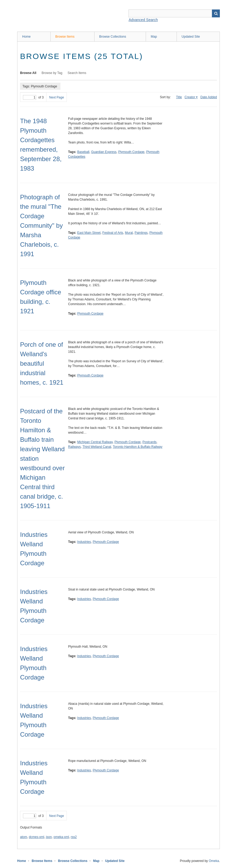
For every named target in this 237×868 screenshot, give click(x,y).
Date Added (209, 97)
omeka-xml (61, 837)
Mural (129, 233)
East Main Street (89, 233)
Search (216, 13)
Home (26, 37)
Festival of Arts (113, 233)
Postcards (150, 442)
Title (179, 97)
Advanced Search (143, 20)
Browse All (28, 73)
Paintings (141, 233)
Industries (84, 542)
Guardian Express (104, 152)
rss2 (74, 837)
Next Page (56, 97)
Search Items (77, 73)
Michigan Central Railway (95, 442)
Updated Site (191, 37)
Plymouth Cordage (131, 152)
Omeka (214, 861)
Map (154, 37)
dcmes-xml (36, 837)
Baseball (83, 152)
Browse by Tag (52, 73)
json (49, 837)
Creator (190, 97)
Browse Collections (113, 37)
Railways (74, 447)
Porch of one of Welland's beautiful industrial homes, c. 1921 (42, 363)
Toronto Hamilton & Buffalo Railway (138, 447)
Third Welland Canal (97, 447)
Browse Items (65, 37)
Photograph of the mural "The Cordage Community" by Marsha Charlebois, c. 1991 (41, 225)
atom (24, 837)
